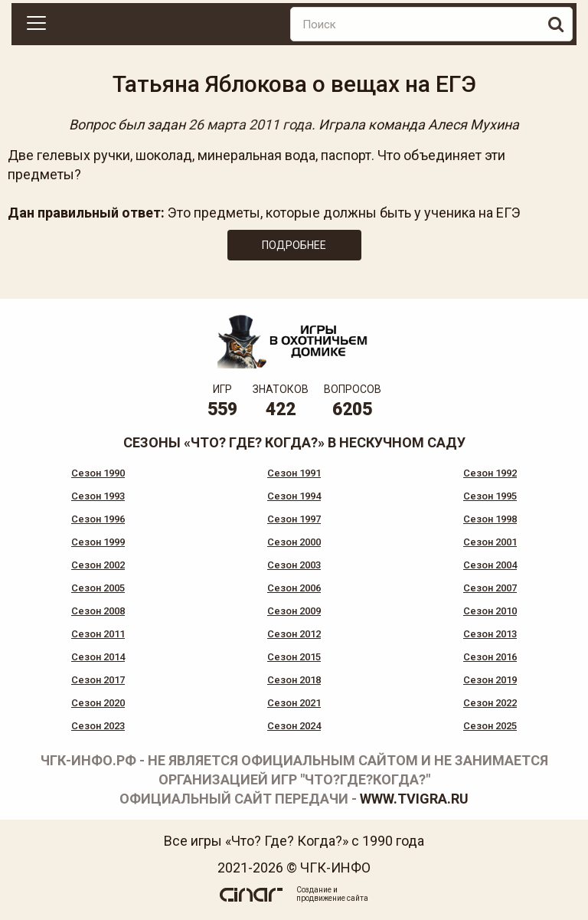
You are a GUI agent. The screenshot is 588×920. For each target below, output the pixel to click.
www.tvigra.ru (414, 799)
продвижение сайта (332, 898)
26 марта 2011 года (250, 124)
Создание (314, 890)
